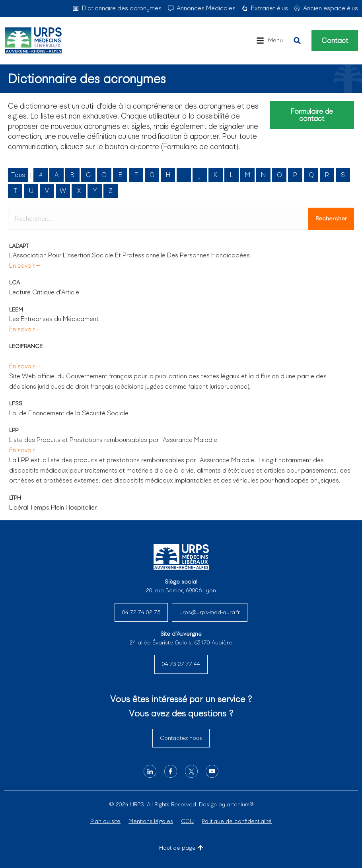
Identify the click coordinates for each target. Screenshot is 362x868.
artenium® (240, 804)
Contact (335, 41)
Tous (18, 175)
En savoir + (24, 266)
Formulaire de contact (312, 115)
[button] (270, 41)
